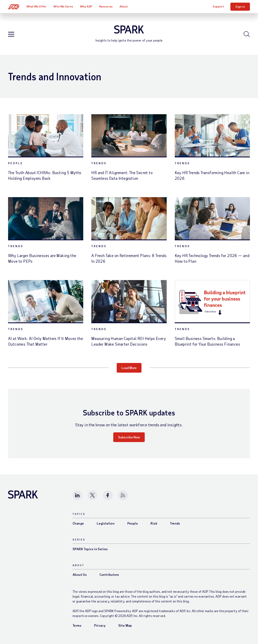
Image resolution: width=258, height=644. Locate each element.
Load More (129, 368)
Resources (106, 6)
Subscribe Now (129, 437)
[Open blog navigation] (11, 34)
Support (218, 6)
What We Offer (36, 6)
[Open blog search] (247, 34)
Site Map (125, 625)
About (124, 6)
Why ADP (86, 6)
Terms (77, 625)
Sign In (240, 7)
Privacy (100, 625)
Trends (99, 163)
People (16, 163)
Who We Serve (63, 6)
